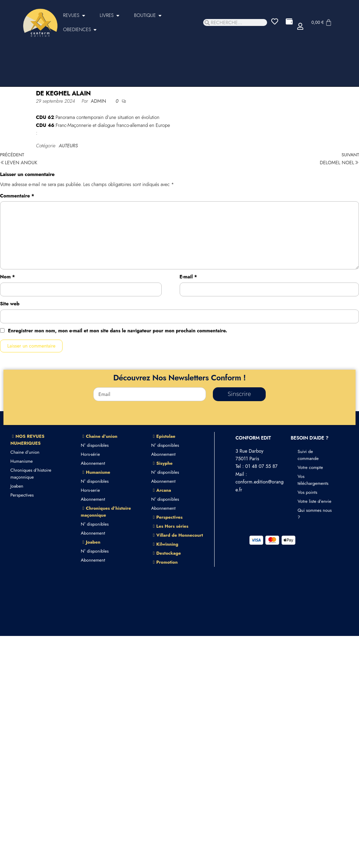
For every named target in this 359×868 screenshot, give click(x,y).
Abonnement (93, 463)
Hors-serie (90, 490)
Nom (7, 277)
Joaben (17, 486)
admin (99, 101)
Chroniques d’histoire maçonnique (31, 474)
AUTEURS (68, 146)
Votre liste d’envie (314, 501)
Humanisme (22, 461)
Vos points (307, 492)
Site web (10, 304)
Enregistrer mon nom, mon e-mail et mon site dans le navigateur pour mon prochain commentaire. (117, 331)
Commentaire (17, 196)
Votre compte (310, 467)
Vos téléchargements (313, 480)
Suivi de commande (308, 455)
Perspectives (22, 495)
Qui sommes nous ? (315, 514)
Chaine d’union (25, 452)
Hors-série (90, 454)
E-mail (188, 277)
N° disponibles (95, 445)
